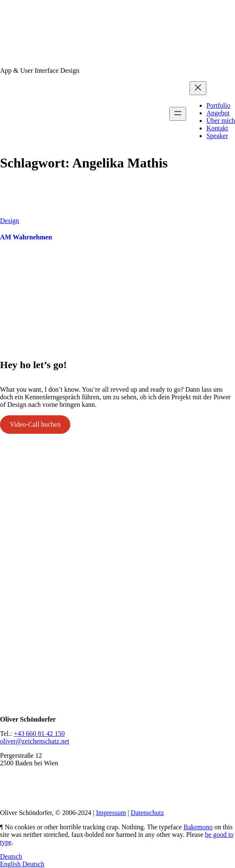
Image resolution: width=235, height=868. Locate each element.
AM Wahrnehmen (26, 237)
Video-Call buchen (35, 424)
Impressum (111, 813)
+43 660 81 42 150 (39, 734)
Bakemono (198, 827)
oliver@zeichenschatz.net (35, 741)
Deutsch (11, 856)
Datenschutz (147, 813)
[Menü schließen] (198, 88)
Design (9, 221)
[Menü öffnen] (178, 114)
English (11, 864)
